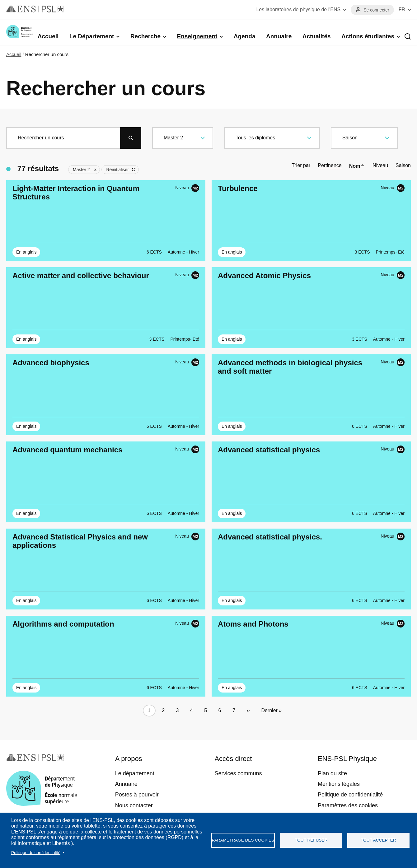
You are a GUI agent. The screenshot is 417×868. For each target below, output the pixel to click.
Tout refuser (311, 840)
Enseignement (197, 36)
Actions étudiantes (368, 36)
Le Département (92, 36)
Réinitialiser (117, 170)
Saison (403, 165)
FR (402, 9)
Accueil (48, 36)
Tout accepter (378, 840)
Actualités (317, 36)
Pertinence (330, 165)
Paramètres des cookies (348, 805)
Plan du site (332, 773)
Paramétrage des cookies (243, 840)
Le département (135, 773)
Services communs (238, 773)
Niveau (380, 165)
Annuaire (279, 36)
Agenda (245, 36)
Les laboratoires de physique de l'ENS (298, 9)
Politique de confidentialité (36, 853)
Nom (357, 166)
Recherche (145, 36)
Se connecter (376, 10)
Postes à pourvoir (137, 795)
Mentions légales (339, 784)
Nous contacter (134, 805)
